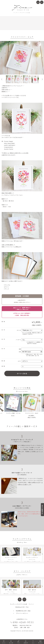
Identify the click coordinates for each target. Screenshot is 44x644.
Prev (2, 58)
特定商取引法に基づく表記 (23, 616)
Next (42, 58)
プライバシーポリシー (22, 618)
